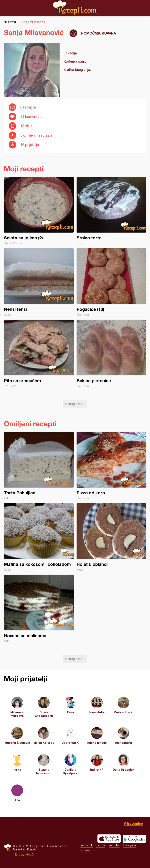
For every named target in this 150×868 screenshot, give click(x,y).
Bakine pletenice (111, 354)
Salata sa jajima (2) (39, 211)
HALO (30, 855)
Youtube (114, 845)
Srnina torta (111, 211)
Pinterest (86, 850)
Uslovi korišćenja (57, 846)
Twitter (101, 845)
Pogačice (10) (111, 282)
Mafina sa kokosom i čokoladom (39, 537)
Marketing (19, 849)
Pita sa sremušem (39, 354)
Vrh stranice (133, 823)
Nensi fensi (39, 282)
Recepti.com (75, 8)
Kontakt (32, 849)
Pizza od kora (111, 466)
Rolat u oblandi (111, 537)
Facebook (86, 845)
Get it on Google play (134, 839)
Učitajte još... (75, 404)
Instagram (129, 845)
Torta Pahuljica (39, 466)
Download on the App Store (109, 839)
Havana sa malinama (39, 609)
